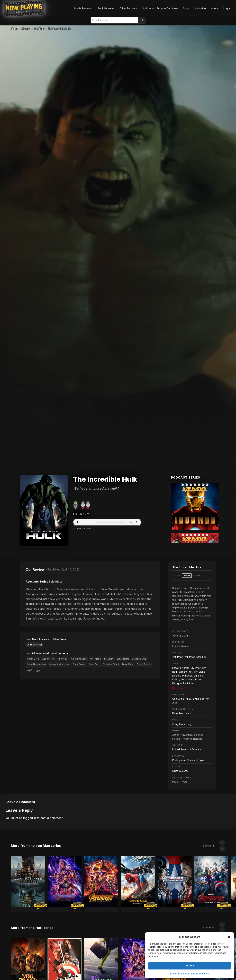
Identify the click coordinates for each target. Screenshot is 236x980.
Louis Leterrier (35, 645)
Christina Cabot (111, 664)
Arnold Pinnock (79, 659)
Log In (227, 8)
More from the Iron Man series (36, 843)
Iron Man (39, 29)
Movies (26, 29)
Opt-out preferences (179, 974)
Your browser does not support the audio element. (107, 522)
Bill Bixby (109, 659)
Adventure (187, 735)
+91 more (34, 671)
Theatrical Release (192, 739)
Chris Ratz (94, 664)
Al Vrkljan (63, 659)
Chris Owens (79, 664)
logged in (30, 818)
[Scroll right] (222, 843)
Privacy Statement (200, 974)
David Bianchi (144, 664)
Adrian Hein (48, 659)
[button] (229, 937)
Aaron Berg (33, 659)
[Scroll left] (215, 843)
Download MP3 (84, 529)
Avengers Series (37, 582)
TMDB (184, 782)
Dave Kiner (128, 664)
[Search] (142, 20)
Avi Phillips (95, 659)
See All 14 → (203, 843)
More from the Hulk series (32, 919)
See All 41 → (203, 918)
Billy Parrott (123, 659)
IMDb (175, 782)
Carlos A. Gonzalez (59, 664)
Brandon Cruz (139, 659)
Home (14, 29)
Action (176, 735)
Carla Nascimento (36, 664)
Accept (190, 965)
